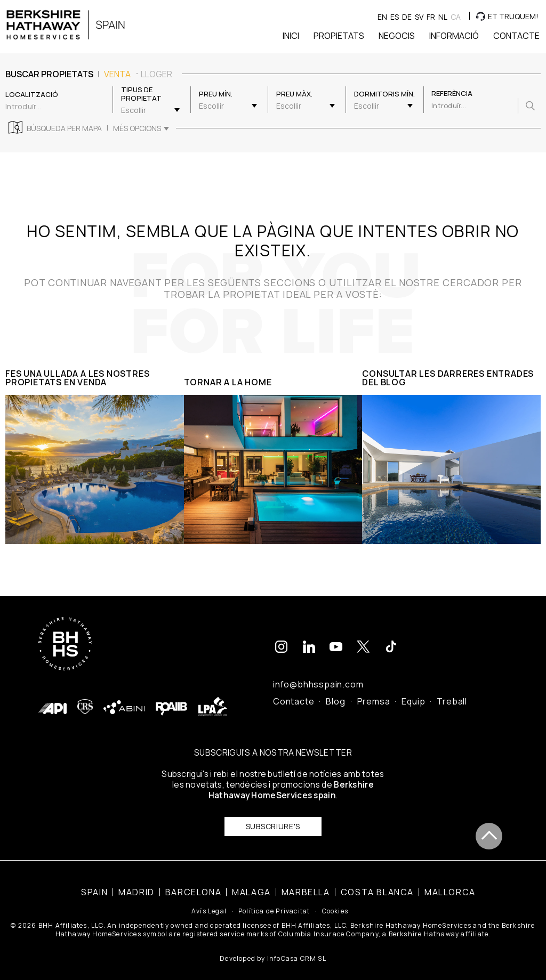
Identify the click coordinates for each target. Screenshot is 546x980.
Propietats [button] (339, 36)
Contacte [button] (516, 36)
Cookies (335, 903)
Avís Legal (209, 903)
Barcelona (193, 883)
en (382, 17)
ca (456, 17)
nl (443, 17)
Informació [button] (454, 36)
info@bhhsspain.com (318, 675)
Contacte (294, 692)
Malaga (251, 883)
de (407, 17)
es (395, 17)
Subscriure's (273, 817)
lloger (156, 74)
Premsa (374, 692)
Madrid (136, 883)
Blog (335, 692)
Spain (94, 883)
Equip (413, 692)
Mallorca (450, 883)
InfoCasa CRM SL (297, 949)
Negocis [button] (397, 36)
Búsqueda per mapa (64, 128)
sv (419, 17)
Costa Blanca (377, 883)
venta (117, 74)
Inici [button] (291, 36)
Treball (452, 692)
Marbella (306, 883)
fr (431, 17)
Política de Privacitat (274, 903)
